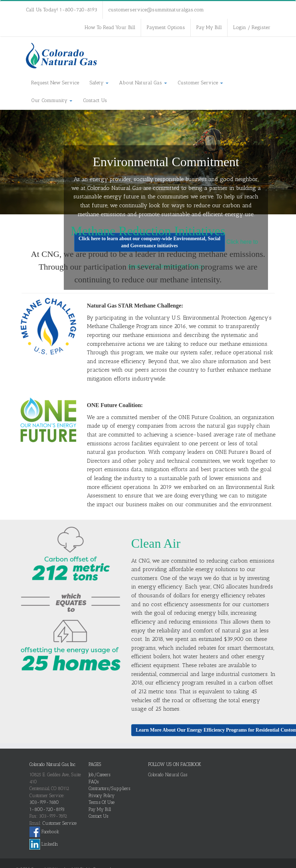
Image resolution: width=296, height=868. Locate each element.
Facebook (44, 832)
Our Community (52, 100)
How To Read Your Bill (110, 27)
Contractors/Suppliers (109, 788)
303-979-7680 (44, 802)
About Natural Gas (143, 83)
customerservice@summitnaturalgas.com (156, 10)
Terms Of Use (102, 802)
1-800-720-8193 (47, 809)
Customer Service (200, 83)
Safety (99, 83)
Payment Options (166, 27)
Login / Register (252, 27)
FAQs (94, 782)
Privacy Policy (102, 796)
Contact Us (95, 100)
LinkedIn (44, 844)
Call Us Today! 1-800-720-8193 (62, 10)
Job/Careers (99, 775)
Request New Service (55, 83)
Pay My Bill (209, 27)
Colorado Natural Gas (168, 775)
